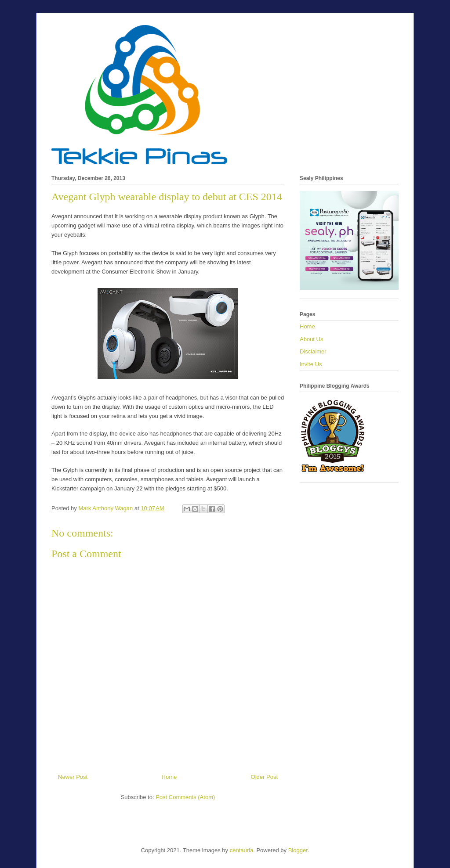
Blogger (298, 850)
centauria (241, 850)
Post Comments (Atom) (185, 797)
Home (169, 777)
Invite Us (311, 364)
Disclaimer (313, 351)
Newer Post (73, 777)
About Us (311, 339)
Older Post (264, 777)
